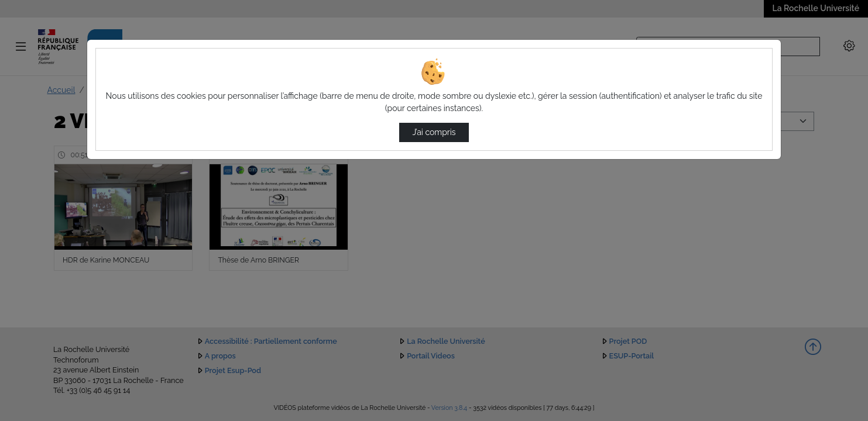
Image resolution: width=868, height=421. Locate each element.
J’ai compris (434, 132)
